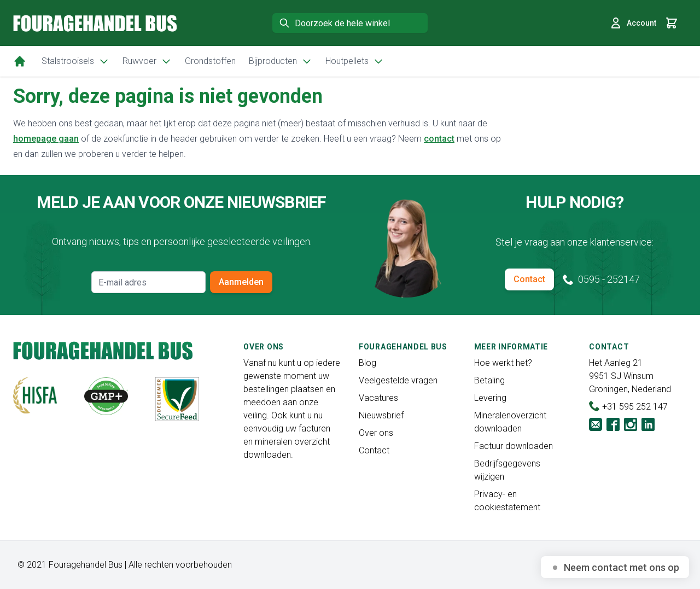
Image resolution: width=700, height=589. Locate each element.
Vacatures (378, 398)
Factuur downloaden (514, 446)
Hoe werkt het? (503, 363)
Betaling (489, 380)
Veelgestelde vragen (398, 380)
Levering (490, 398)
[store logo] (95, 23)
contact (439, 139)
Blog (367, 363)
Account (633, 23)
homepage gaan (46, 139)
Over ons (376, 433)
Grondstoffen (210, 61)
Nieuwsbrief (381, 415)
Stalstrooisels (75, 61)
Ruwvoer (147, 61)
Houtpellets (355, 61)
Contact (529, 279)
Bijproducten (281, 61)
